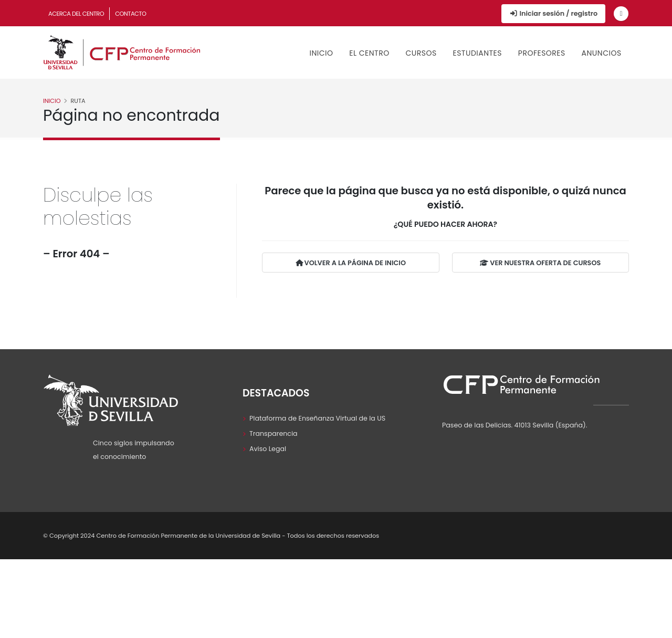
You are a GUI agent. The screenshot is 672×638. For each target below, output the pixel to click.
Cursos (421, 53)
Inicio (322, 53)
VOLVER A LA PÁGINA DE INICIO (351, 263)
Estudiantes (477, 53)
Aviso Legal (268, 449)
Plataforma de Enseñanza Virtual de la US (317, 418)
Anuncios (602, 53)
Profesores (542, 53)
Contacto (130, 14)
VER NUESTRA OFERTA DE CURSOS (540, 263)
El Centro (369, 53)
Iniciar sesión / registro (553, 13)
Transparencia (274, 433)
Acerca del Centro (76, 14)
